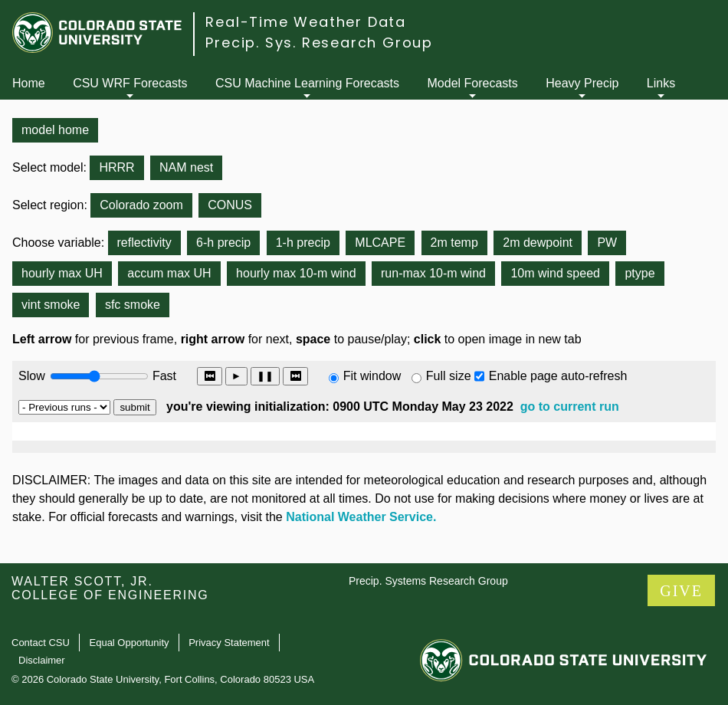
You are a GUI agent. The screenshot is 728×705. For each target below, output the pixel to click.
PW (607, 243)
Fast (163, 376)
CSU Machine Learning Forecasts (307, 83)
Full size (449, 376)
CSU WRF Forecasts (130, 83)
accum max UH (169, 273)
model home (55, 130)
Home (29, 83)
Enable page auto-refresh (558, 376)
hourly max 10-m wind (296, 273)
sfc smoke (133, 305)
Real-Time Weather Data (306, 22)
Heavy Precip (582, 83)
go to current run (570, 407)
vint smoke (51, 305)
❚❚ (265, 376)
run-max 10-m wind (433, 273)
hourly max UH (62, 273)
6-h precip (223, 243)
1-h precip (303, 243)
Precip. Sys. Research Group (319, 43)
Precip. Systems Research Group (428, 581)
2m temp (454, 243)
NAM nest (186, 167)
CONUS (230, 205)
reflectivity (144, 243)
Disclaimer (42, 660)
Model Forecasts (473, 83)
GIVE (681, 591)
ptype (639, 273)
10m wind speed (555, 273)
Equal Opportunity (130, 643)
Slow (32, 376)
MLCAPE (380, 243)
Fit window (372, 376)
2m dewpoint (538, 243)
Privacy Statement (229, 643)
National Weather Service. (361, 517)
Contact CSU (41, 643)
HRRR (116, 167)
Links (661, 83)
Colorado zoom (141, 205)
